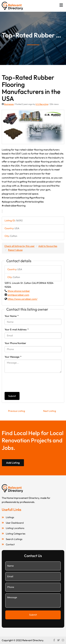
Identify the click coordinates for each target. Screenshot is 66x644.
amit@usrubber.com (18, 295)
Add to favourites (48, 246)
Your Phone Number (15, 343)
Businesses (9, 104)
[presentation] (31, 382)
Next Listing (50, 411)
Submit (12, 396)
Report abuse (15, 250)
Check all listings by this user (20, 246)
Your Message (13, 357)
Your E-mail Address (17, 329)
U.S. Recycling (42, 104)
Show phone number (19, 291)
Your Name (12, 316)
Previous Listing (17, 411)
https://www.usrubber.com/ (22, 299)
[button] (61, 5)
